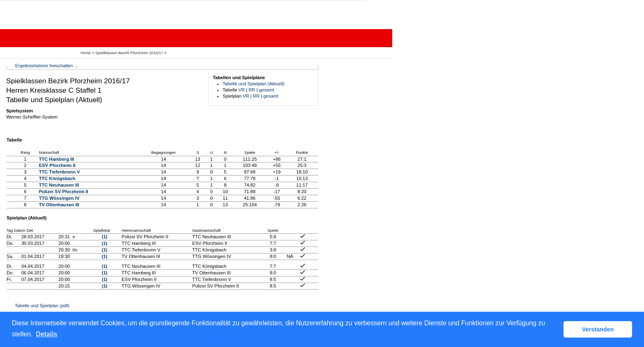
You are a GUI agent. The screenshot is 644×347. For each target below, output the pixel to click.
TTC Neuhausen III (59, 185)
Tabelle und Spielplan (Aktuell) (254, 84)
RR (252, 90)
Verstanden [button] (598, 329)
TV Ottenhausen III (59, 205)
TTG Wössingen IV (59, 198)
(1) (105, 237)
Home (86, 53)
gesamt (267, 90)
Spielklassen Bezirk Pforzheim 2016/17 (130, 53)
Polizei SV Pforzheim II (64, 192)
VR (242, 90)
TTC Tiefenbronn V (60, 172)
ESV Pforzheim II (57, 165)
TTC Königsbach (57, 178)
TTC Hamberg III (57, 159)
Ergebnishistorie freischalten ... (47, 66)
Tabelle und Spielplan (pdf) (42, 306)
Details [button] (46, 334)
